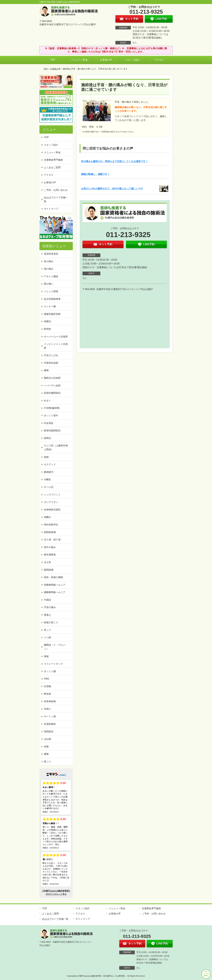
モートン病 (50, 716)
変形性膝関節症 (52, 393)
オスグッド (50, 464)
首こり (47, 630)
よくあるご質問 (52, 167)
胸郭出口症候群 (52, 378)
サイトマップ (51, 209)
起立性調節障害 (52, 299)
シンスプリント (52, 495)
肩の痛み (49, 269)
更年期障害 (50, 555)
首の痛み (49, 261)
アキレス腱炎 (51, 276)
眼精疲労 (49, 472)
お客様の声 (106, 60)
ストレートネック (53, 664)
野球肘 (47, 329)
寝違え (47, 615)
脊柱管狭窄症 (51, 525)
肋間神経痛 (50, 532)
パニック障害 (51, 291)
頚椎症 (47, 321)
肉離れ (47, 517)
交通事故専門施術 (53, 160)
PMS (47, 679)
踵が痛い (49, 284)
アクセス (159, 60)
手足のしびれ (51, 355)
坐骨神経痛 (50, 701)
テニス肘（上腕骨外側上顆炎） (56, 447)
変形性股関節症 (52, 431)
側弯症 (47, 438)
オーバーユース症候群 (56, 337)
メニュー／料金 (79, 60)
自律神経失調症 (52, 510)
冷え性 (47, 562)
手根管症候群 (51, 363)
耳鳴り (47, 709)
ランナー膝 (50, 306)
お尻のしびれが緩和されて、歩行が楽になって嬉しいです (112, 189)
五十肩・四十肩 (52, 540)
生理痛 (47, 686)
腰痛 (46, 754)
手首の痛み (50, 607)
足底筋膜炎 (50, 724)
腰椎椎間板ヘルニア (55, 592)
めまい (47, 401)
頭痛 (46, 747)
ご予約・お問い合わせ (56, 190)
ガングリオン (51, 502)
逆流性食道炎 (51, 254)
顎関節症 (49, 732)
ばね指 (47, 739)
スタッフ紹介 (133, 60)
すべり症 (49, 487)
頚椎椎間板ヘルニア (55, 585)
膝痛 (46, 370)
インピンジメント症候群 (56, 346)
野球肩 (47, 694)
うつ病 (47, 637)
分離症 (47, 479)
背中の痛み (50, 547)
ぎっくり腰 (50, 671)
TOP (53, 60)
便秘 (46, 656)
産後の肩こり (51, 622)
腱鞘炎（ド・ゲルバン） (55, 647)
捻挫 (46, 457)
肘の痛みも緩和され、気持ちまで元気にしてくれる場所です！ (114, 161)
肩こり (47, 762)
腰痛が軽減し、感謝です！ (95, 174)
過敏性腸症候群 (52, 314)
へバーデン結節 (52, 386)
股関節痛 (49, 570)
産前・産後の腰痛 (53, 577)
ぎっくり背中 (51, 416)
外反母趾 (49, 423)
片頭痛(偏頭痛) (52, 408)
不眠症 (47, 600)
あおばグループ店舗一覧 (56, 199)
